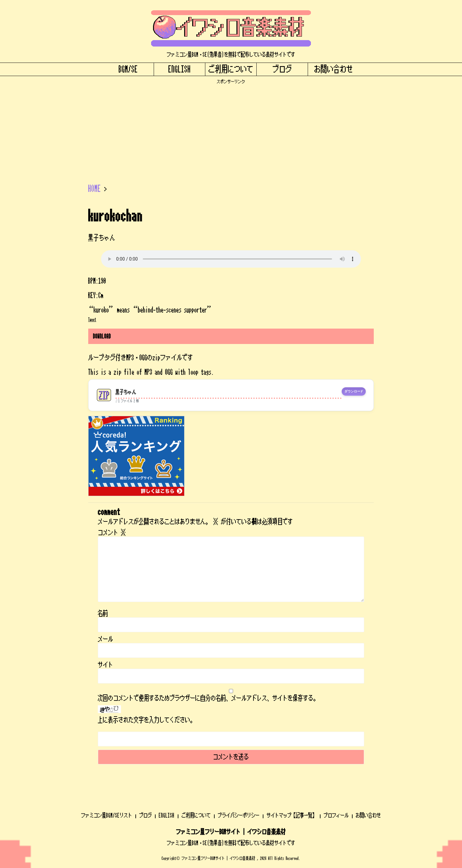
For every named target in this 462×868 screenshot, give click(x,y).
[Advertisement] (231, 129)
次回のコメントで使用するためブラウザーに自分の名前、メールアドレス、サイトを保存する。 (208, 698)
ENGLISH (180, 69)
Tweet (92, 320)
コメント (112, 533)
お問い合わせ (334, 69)
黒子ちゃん (126, 392)
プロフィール (336, 815)
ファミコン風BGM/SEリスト (107, 815)
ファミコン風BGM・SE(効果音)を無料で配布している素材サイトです (231, 843)
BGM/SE (128, 69)
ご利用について (231, 69)
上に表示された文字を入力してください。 (147, 720)
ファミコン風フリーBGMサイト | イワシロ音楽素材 (231, 832)
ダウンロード (354, 391)
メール (106, 639)
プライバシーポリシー (239, 815)
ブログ (282, 69)
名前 (103, 614)
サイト (106, 665)
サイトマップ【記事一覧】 (292, 815)
